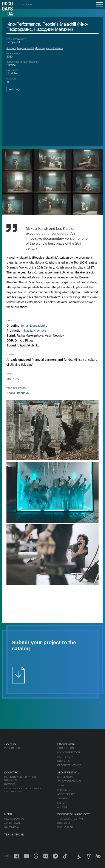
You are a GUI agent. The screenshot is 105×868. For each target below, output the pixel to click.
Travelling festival (70, 819)
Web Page (15, 89)
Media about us (14, 819)
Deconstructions (69, 765)
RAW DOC (10, 784)
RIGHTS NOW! (65, 757)
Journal (10, 744)
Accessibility (66, 794)
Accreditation (14, 823)
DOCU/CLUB (64, 823)
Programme (66, 744)
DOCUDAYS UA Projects (74, 814)
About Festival (68, 773)
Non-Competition (69, 752)
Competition (65, 748)
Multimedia (12, 827)
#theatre (40, 48)
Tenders (63, 798)
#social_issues (54, 48)
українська (27, 4)
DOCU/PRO (64, 761)
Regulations (66, 777)
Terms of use (14, 835)
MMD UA (13, 379)
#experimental (25, 48)
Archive (63, 807)
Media (8, 814)
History (63, 803)
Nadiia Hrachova (35, 331)
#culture (11, 48)
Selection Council (70, 781)
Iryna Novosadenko (34, 326)
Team (61, 786)
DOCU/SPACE (65, 827)
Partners (64, 790)
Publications (13, 748)
